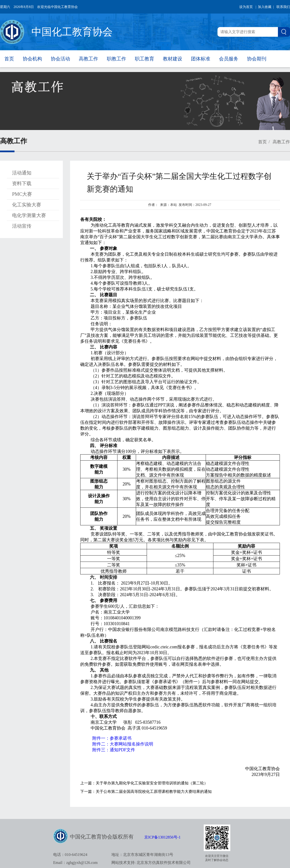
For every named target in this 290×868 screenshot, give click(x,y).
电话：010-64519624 (70, 855)
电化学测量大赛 (29, 215)
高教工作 (88, 59)
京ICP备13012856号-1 (162, 837)
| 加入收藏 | (265, 7)
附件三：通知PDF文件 (114, 750)
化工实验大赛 (27, 205)
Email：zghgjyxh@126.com (75, 863)
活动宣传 (22, 226)
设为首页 (246, 7)
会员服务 (229, 59)
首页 (9, 59)
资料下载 (22, 183)
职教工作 (116, 59)
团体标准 (201, 59)
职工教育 (145, 59)
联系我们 (283, 7)
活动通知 (22, 173)
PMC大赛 (22, 194)
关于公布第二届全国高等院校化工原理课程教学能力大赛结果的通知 (154, 792)
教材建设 (173, 59)
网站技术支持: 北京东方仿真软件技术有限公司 (151, 863)
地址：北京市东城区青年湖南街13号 (142, 855)
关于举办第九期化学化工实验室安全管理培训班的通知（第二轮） (152, 783)
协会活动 (60, 59)
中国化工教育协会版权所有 (102, 837)
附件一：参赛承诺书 (112, 738)
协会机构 (32, 59)
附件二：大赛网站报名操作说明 (123, 744)
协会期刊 (257, 59)
